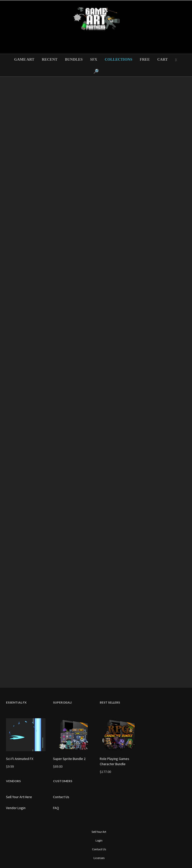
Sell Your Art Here (19, 797)
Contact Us (61, 797)
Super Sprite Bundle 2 (69, 759)
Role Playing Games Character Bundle (114, 761)
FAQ (56, 808)
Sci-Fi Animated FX (20, 759)
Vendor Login (16, 808)
